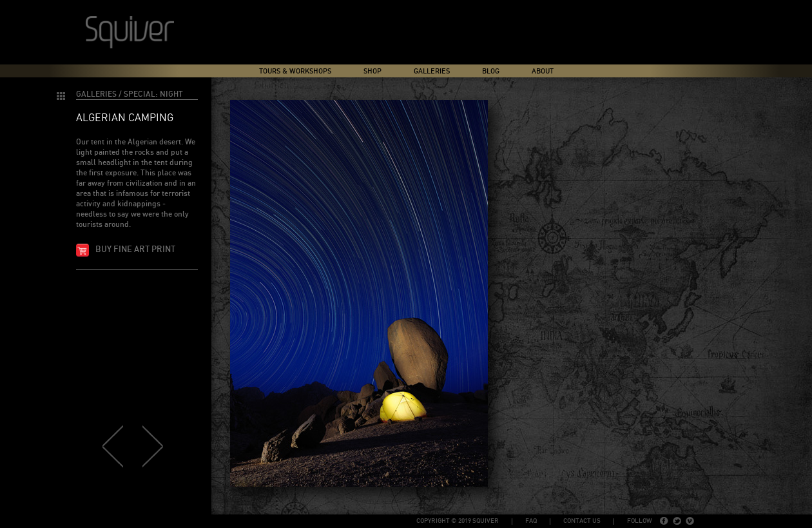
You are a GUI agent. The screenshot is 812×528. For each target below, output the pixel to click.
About (543, 71)
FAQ (531, 521)
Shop (372, 71)
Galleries (432, 71)
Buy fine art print (135, 250)
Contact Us (582, 521)
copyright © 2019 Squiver (458, 521)
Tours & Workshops (295, 71)
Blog (491, 71)
